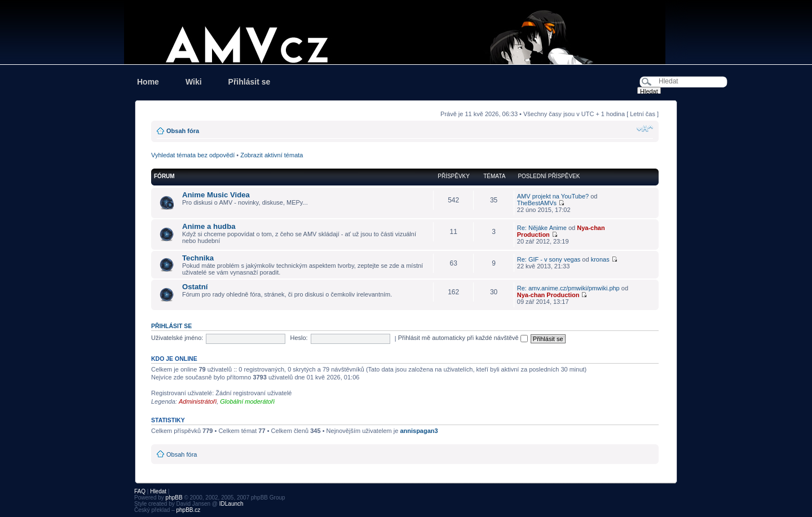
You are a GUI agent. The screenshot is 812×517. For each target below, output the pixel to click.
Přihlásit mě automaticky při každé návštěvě (463, 338)
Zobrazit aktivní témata (272, 155)
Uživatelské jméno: (177, 338)
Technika (198, 258)
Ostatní (195, 287)
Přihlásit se (250, 82)
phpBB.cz (188, 510)
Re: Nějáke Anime (542, 228)
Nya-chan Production (548, 295)
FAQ (140, 491)
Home (148, 82)
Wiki (194, 82)
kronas (600, 259)
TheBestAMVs (537, 203)
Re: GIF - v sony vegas (549, 259)
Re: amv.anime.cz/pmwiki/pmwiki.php (568, 288)
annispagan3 (419, 431)
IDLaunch (231, 504)
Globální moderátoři (247, 401)
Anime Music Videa (216, 195)
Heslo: (299, 338)
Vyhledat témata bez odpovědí (193, 155)
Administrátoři (198, 401)
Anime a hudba (209, 226)
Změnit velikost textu (645, 129)
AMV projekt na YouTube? (553, 196)
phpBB (174, 498)
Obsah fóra (183, 131)
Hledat (158, 491)
